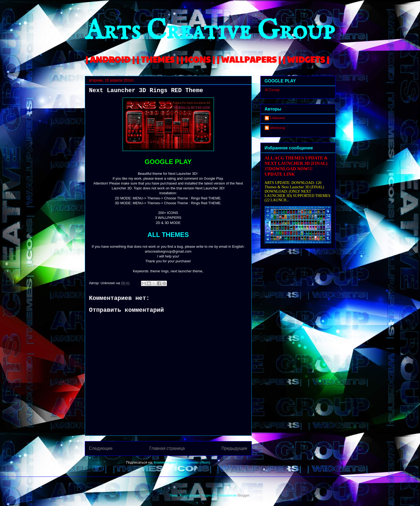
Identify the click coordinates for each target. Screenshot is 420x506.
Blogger (244, 495)
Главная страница (167, 448)
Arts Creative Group (210, 31)
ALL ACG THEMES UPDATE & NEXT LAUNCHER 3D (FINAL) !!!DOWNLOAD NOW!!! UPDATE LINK (296, 166)
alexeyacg (278, 128)
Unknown (278, 118)
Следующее (101, 448)
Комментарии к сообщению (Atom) (182, 462)
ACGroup (272, 90)
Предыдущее (234, 448)
